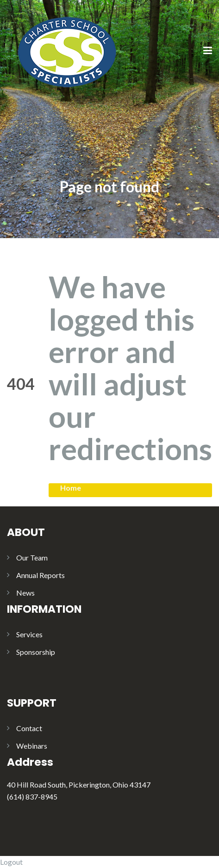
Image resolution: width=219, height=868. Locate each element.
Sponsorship (36, 652)
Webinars (32, 746)
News (25, 593)
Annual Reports (41, 575)
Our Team (32, 557)
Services (29, 634)
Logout (11, 862)
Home (71, 488)
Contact (29, 728)
